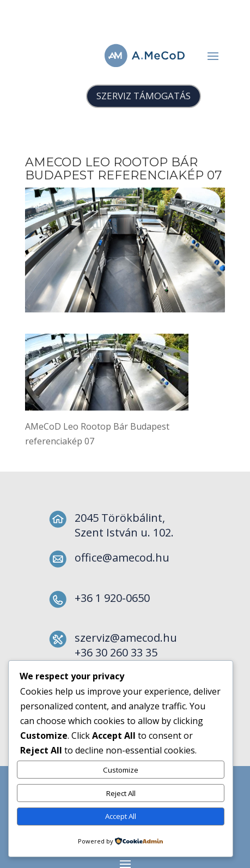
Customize (121, 770)
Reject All (121, 793)
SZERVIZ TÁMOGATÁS (144, 96)
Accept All (121, 816)
